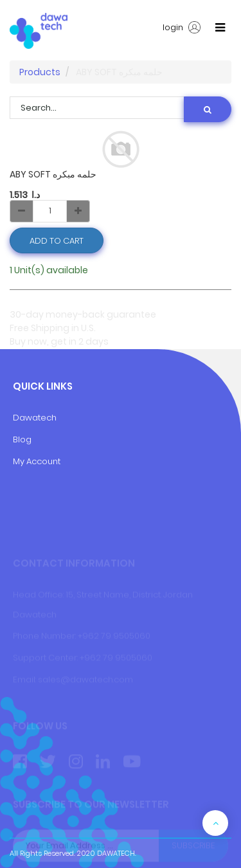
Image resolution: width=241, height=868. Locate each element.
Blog (22, 439)
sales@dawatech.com (85, 679)
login (182, 28)
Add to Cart (57, 241)
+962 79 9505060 (114, 636)
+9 (85, 658)
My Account (37, 461)
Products (40, 72)
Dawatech (35, 418)
